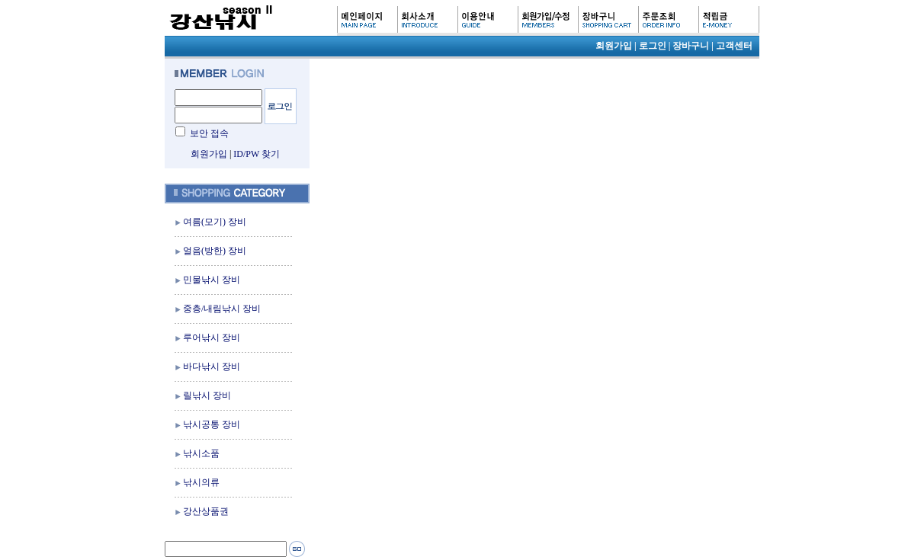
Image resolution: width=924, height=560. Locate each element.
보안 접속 (209, 133)
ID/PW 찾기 (257, 154)
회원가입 (209, 154)
